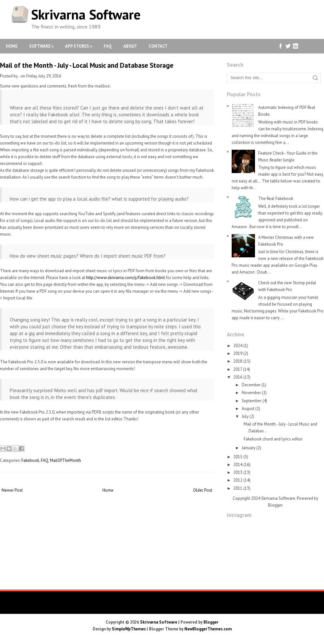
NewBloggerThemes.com (208, 629)
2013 (238, 472)
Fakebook (30, 460)
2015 (238, 457)
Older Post (203, 490)
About (130, 46)
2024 (238, 346)
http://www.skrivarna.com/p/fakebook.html (126, 278)
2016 (238, 377)
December (251, 385)
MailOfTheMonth (65, 460)
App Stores (79, 46)
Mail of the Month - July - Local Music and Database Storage (87, 65)
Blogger (275, 505)
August (248, 409)
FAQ (108, 46)
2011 (238, 488)
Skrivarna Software (86, 14)
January (249, 448)
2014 (238, 465)
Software (41, 46)
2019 (238, 353)
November (251, 393)
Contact (158, 46)
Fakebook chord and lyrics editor (273, 439)
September (252, 401)
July (245, 416)
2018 (238, 361)
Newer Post (12, 490)
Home (12, 46)
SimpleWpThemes (129, 629)
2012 (238, 480)
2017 (238, 369)
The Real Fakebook (276, 199)
